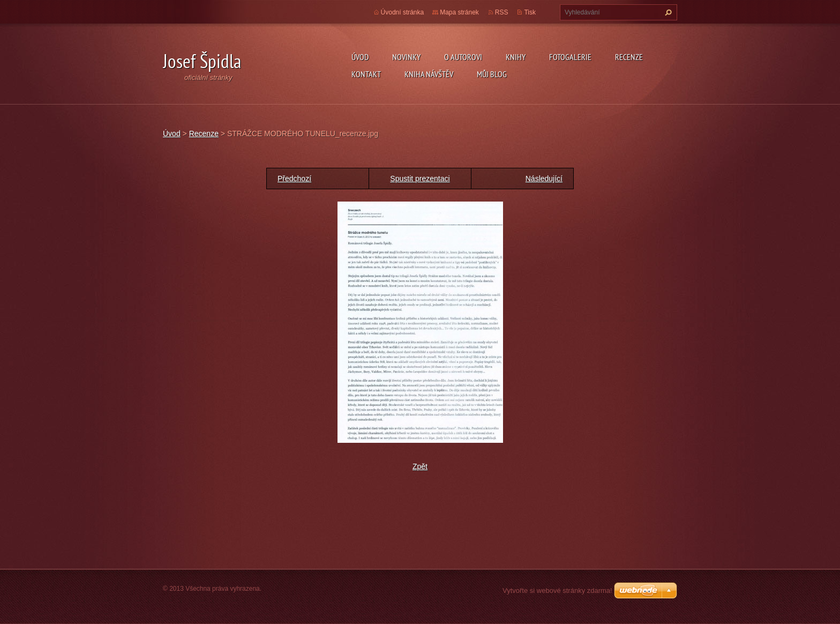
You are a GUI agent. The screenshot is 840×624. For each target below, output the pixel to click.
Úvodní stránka (403, 12)
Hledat (667, 12)
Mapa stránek (459, 12)
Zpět (420, 466)
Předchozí (294, 179)
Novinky (406, 57)
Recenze (629, 57)
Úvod (360, 57)
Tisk (530, 12)
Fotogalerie (570, 57)
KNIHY (516, 57)
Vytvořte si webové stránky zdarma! (557, 590)
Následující (544, 179)
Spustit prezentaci (420, 179)
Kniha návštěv (429, 74)
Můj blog (492, 74)
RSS (502, 12)
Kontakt (366, 74)
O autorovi (463, 57)
